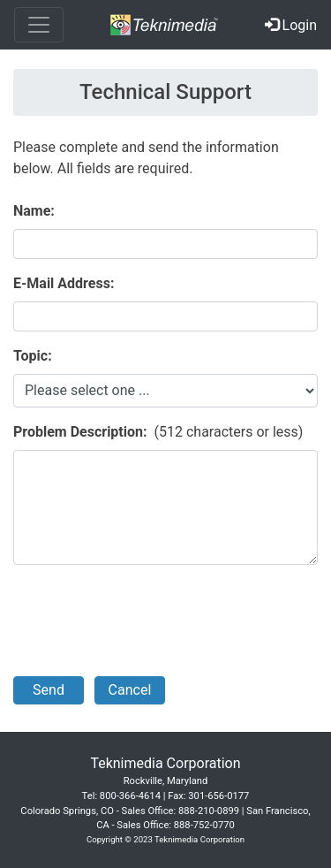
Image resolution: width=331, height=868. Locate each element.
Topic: (33, 356)
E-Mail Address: (64, 283)
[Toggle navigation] (39, 25)
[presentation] (147, 621)
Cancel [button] (130, 690)
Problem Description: (80, 432)
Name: (34, 211)
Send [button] (49, 690)
